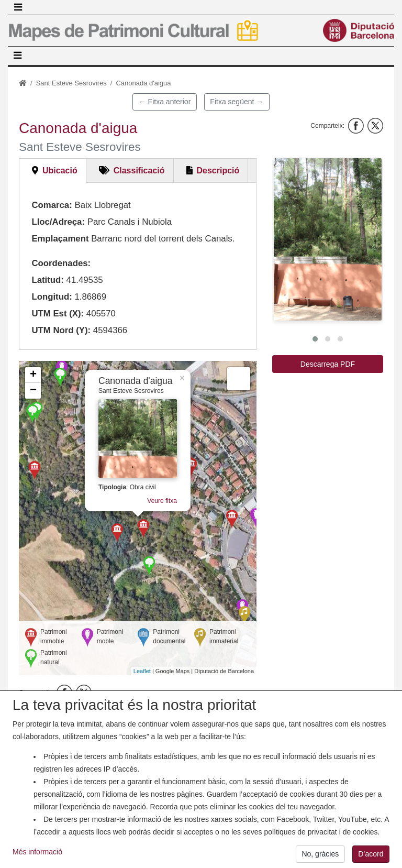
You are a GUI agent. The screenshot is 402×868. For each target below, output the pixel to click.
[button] (328, 239)
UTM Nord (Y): (61, 330)
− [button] (33, 391)
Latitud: (48, 280)
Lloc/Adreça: (58, 222)
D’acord (371, 854)
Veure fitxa (162, 500)
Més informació (37, 852)
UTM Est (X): (58, 314)
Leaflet (142, 671)
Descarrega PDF (328, 364)
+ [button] (33, 375)
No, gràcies (320, 854)
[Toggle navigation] (18, 7)
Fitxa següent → (237, 102)
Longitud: (52, 297)
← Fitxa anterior (165, 102)
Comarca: (52, 205)
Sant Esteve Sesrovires (71, 83)
